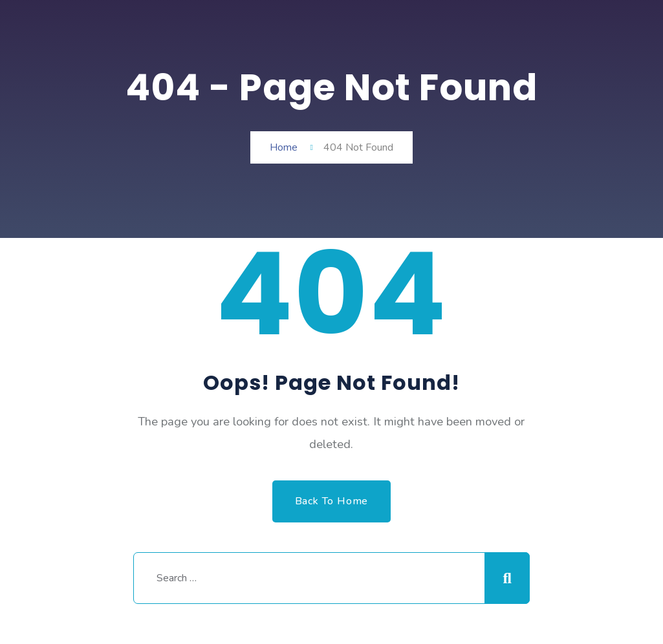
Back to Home (332, 501)
